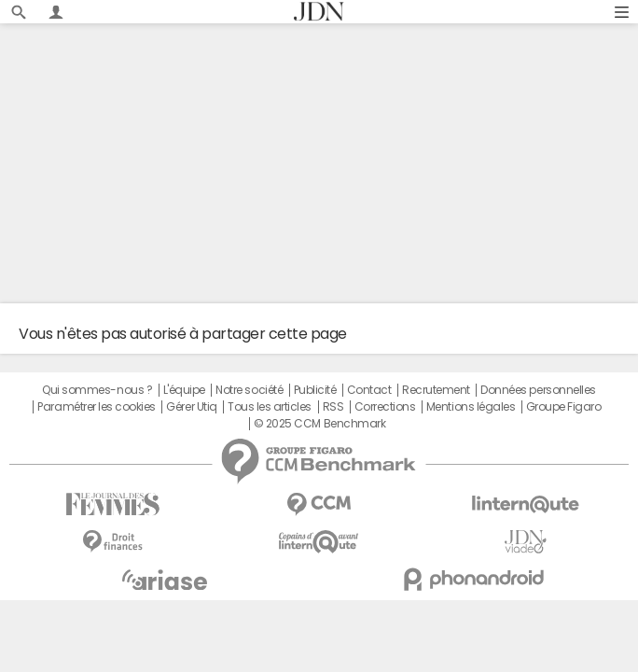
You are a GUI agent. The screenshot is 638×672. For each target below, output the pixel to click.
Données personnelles (538, 390)
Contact (369, 390)
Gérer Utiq (191, 407)
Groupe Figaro (564, 407)
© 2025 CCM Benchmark (319, 424)
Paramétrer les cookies (96, 407)
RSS (333, 407)
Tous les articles (270, 407)
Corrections (385, 407)
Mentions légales (471, 407)
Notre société (249, 390)
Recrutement (436, 390)
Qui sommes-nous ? (97, 390)
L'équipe (184, 390)
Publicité (315, 390)
